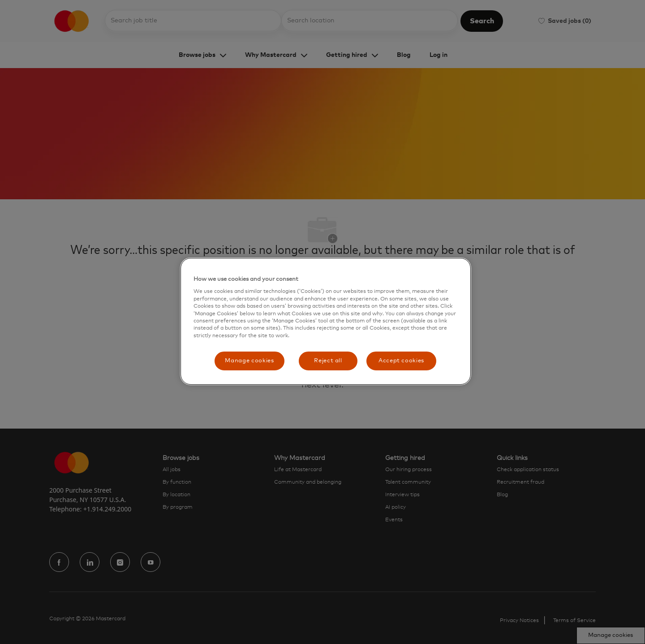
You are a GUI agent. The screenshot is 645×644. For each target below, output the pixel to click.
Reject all (328, 361)
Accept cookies (401, 361)
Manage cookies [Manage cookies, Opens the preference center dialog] (249, 361)
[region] (326, 321)
